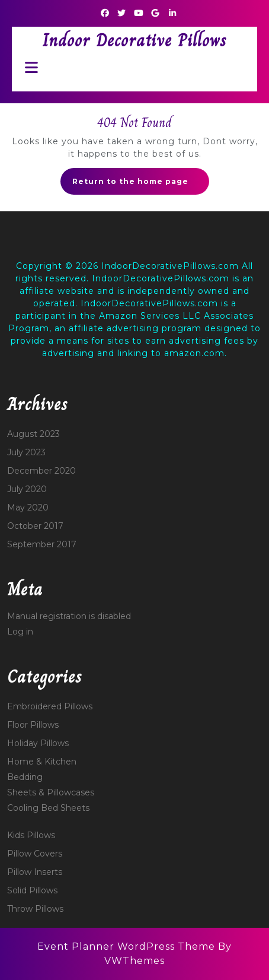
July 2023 (26, 452)
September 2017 (42, 544)
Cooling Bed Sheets (48, 808)
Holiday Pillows (38, 743)
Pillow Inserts (35, 872)
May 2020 (28, 508)
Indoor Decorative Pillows (134, 40)
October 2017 (35, 526)
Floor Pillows (33, 725)
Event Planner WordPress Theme (128, 946)
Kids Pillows (31, 835)
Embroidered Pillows (50, 706)
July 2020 (27, 489)
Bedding (25, 777)
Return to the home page (141, 185)
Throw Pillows (35, 909)
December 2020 (41, 471)
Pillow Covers (35, 854)
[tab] (28, 67)
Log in (20, 632)
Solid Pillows (32, 890)
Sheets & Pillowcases (51, 792)
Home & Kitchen (42, 762)
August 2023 (33, 434)
